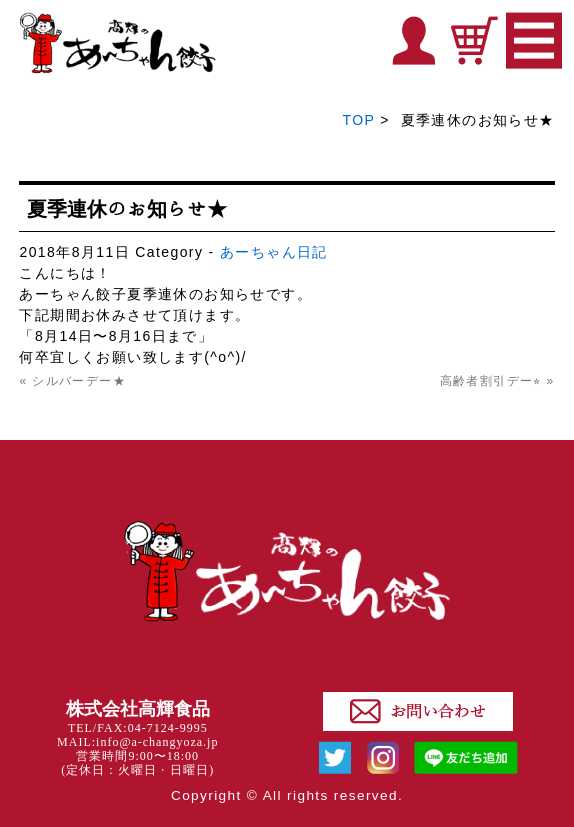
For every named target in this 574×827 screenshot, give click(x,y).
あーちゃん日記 (274, 252)
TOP (359, 120)
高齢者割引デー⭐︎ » (497, 381)
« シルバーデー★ (72, 381)
